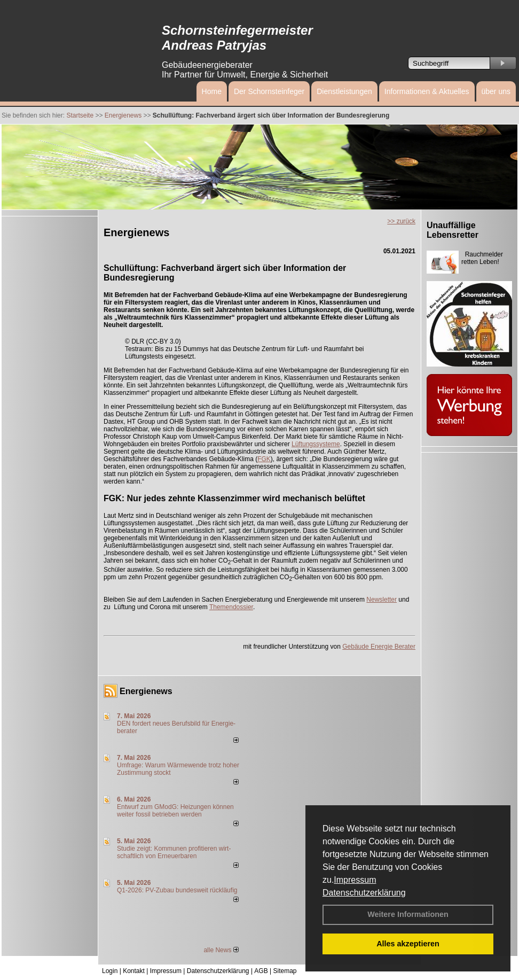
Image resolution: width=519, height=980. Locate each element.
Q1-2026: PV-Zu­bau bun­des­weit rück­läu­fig (177, 890)
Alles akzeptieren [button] (408, 944)
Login (110, 971)
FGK (264, 459)
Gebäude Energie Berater (379, 647)
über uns (496, 91)
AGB (261, 971)
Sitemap (285, 971)
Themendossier (231, 607)
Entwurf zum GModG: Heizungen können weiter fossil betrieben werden (175, 811)
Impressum (355, 880)
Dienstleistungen (344, 91)
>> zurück (401, 221)
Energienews (146, 691)
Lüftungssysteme (316, 444)
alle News (221, 950)
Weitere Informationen (408, 914)
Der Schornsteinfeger (269, 91)
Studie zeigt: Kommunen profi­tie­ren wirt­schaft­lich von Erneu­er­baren (174, 852)
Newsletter (382, 600)
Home (212, 91)
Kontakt (134, 971)
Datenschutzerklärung (364, 893)
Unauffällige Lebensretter (453, 230)
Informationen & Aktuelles (427, 91)
